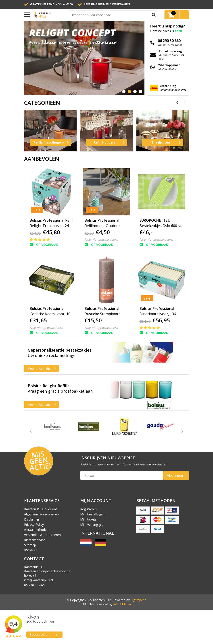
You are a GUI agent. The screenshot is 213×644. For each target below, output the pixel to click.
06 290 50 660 (34, 585)
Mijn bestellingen (92, 514)
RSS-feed (31, 550)
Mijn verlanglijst (91, 524)
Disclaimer (32, 519)
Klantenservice (35, 540)
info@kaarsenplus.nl (39, 580)
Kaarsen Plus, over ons (41, 509)
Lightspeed (139, 600)
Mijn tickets (88, 519)
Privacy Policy (34, 524)
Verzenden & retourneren (42, 535)
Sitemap (30, 545)
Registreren (88, 509)
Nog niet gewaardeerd (101, 239)
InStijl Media (122, 604)
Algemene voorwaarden (41, 514)
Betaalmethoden (36, 530)
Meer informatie (43, 369)
